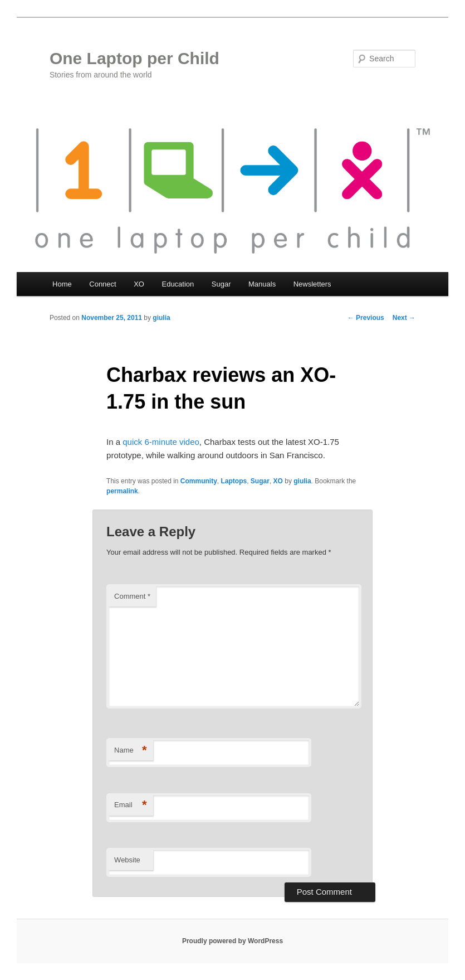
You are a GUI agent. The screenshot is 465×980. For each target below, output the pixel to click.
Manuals (262, 284)
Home (62, 284)
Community (199, 481)
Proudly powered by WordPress (232, 941)
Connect (102, 284)
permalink (122, 491)
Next (404, 318)
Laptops (234, 481)
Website (127, 860)
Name (131, 751)
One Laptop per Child (134, 58)
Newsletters (312, 284)
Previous (366, 318)
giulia (161, 318)
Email (131, 805)
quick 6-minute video (161, 442)
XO (139, 284)
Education (178, 284)
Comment (132, 596)
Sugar (221, 284)
